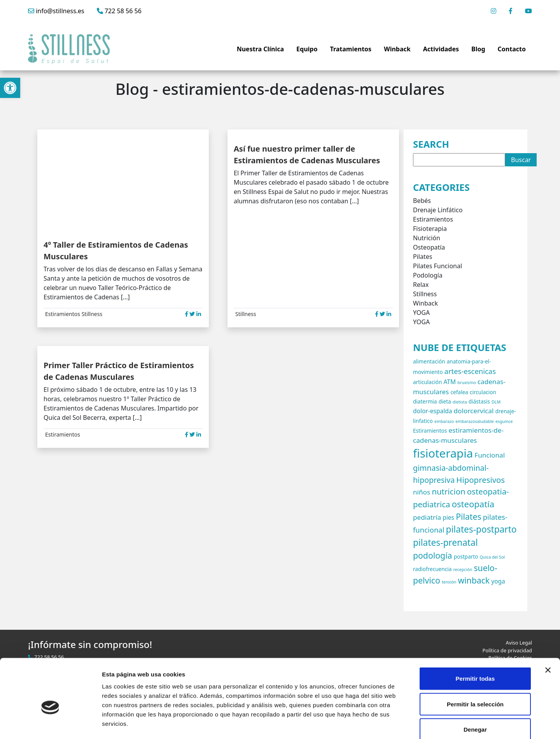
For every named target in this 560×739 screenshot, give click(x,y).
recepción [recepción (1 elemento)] (463, 570)
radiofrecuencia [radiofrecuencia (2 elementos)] (432, 569)
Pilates (423, 257)
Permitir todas (475, 637)
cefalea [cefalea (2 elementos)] (459, 392)
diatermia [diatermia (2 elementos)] (425, 401)
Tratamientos (351, 49)
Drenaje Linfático (438, 210)
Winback (397, 49)
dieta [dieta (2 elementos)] (445, 401)
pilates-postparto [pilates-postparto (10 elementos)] (481, 529)
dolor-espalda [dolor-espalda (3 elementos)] (432, 411)
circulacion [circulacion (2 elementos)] (483, 392)
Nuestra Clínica (260, 49)
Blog (478, 49)
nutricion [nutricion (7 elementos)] (448, 491)
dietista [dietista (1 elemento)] (460, 402)
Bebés (422, 201)
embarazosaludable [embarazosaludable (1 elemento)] (474, 421)
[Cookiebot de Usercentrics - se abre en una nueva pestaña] (50, 724)
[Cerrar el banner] (548, 629)
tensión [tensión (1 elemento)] (449, 582)
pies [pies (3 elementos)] (448, 517)
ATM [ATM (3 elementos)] (450, 382)
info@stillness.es (56, 11)
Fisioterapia (430, 229)
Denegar (475, 688)
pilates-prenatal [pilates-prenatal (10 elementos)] (445, 542)
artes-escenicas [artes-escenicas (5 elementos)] (470, 371)
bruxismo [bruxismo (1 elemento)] (466, 383)
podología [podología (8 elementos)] (432, 555)
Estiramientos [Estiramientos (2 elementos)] (430, 431)
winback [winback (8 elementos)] (474, 580)
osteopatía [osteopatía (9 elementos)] (473, 504)
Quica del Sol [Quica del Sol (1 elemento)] (492, 557)
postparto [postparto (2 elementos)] (466, 556)
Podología (428, 275)
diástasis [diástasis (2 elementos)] (479, 401)
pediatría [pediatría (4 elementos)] (427, 517)
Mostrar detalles (421, 724)
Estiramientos (63, 314)
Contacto (512, 49)
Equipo (307, 49)
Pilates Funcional (437, 266)
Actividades (441, 49)
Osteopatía (429, 247)
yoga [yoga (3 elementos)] (498, 581)
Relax (421, 285)
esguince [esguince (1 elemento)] (504, 421)
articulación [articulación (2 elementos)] (427, 382)
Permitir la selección (475, 663)
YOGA (421, 313)
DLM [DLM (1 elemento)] (496, 402)
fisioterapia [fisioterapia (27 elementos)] (443, 453)
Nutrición (427, 238)
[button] (10, 88)
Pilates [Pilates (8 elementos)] (468, 516)
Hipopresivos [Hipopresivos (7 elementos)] (480, 480)
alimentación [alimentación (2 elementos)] (429, 361)
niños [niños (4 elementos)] (422, 492)
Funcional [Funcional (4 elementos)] (490, 455)
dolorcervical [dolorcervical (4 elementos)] (474, 411)
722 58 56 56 (119, 11)
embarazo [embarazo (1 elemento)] (444, 421)
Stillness (92, 314)
